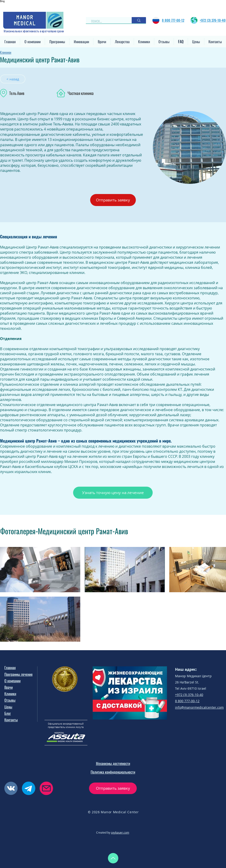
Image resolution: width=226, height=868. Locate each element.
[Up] (113, 858)
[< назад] (13, 79)
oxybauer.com (120, 832)
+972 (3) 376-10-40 (189, 695)
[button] (32, 42)
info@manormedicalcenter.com (199, 707)
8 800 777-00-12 (187, 701)
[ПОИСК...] (107, 21)
